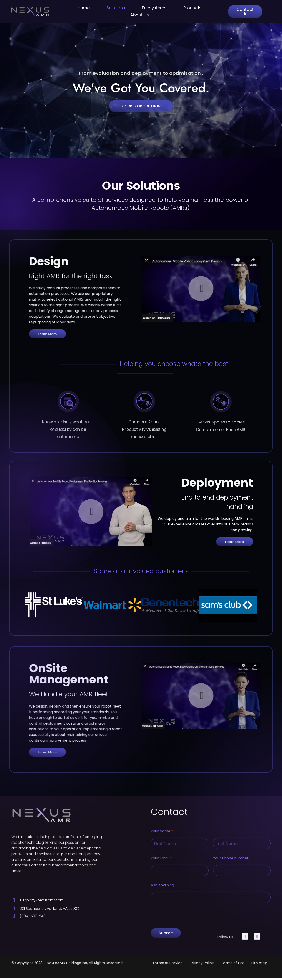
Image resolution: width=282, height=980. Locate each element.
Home (84, 8)
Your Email (161, 974)
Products (192, 8)
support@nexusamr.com (42, 907)
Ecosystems (154, 8)
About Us (140, 15)
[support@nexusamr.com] (14, 907)
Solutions (116, 8)
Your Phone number (231, 974)
